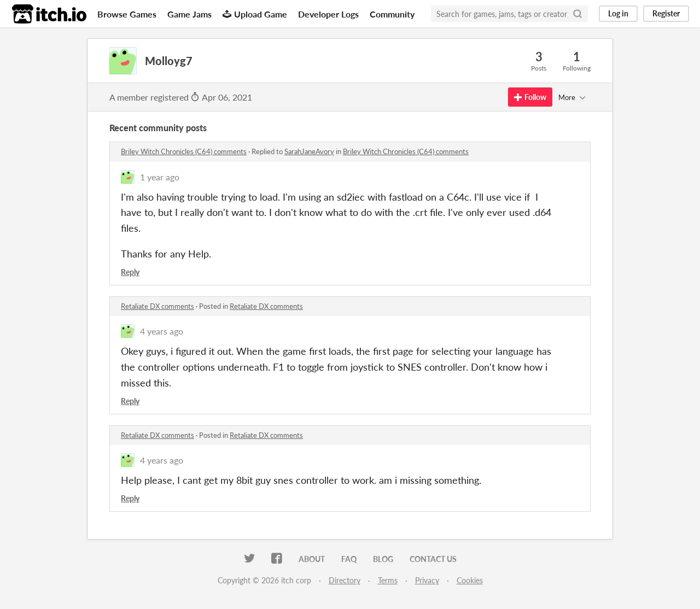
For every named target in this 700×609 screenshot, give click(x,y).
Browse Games (127, 14)
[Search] (577, 14)
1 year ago (160, 177)
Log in (618, 13)
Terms (388, 580)
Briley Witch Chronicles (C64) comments (184, 151)
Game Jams (189, 14)
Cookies (470, 580)
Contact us (433, 559)
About (312, 559)
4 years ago (162, 331)
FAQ (349, 559)
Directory (345, 580)
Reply (130, 272)
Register (666, 13)
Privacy (427, 580)
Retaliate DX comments (157, 306)
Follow (530, 97)
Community (392, 14)
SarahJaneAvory (309, 151)
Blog (383, 559)
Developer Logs (328, 14)
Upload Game (255, 14)
